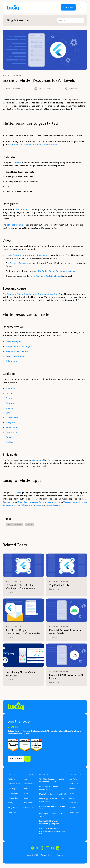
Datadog (72, 793)
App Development (12, 75)
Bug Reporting (9, 502)
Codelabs (16, 163)
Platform (11, 779)
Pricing (11, 803)
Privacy (51, 855)
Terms (44, 855)
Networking (11, 427)
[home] (13, 8)
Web (26, 145)
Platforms (12, 812)
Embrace (72, 789)
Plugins (9, 437)
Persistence (12, 432)
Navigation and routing (17, 351)
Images (9, 408)
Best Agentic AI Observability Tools (51, 815)
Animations (11, 361)
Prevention (14, 798)
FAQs (26, 793)
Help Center (28, 803)
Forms (9, 398)
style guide (37, 460)
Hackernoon (22, 209)
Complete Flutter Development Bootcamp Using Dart (33, 294)
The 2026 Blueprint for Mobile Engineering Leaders (52, 780)
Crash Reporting (25, 502)
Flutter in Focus (17, 263)
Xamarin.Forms (50, 145)
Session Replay (71, 502)
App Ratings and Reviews (29, 505)
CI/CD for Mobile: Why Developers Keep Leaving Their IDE (52, 831)
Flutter (29, 524)
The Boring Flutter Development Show (56, 271)
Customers (28, 808)
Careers (72, 808)
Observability (15, 784)
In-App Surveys (53, 505)
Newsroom (28, 784)
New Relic (73, 779)
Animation (11, 388)
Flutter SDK (15, 493)
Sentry (71, 798)
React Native (35, 145)
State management (15, 356)
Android (14, 145)
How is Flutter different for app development (28, 255)
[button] (81, 7)
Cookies (60, 855)
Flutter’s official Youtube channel (46, 276)
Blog (25, 779)
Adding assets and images (19, 346)
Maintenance (12, 418)
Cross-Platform (14, 524)
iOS (21, 145)
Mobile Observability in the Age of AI (52, 807)
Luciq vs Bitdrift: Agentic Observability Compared (49, 822)
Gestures (10, 403)
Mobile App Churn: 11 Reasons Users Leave (51, 800)
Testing (9, 442)
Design (9, 393)
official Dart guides (16, 225)
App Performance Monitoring (48, 502)
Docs (26, 798)
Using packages (13, 342)
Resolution (14, 793)
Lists (8, 413)
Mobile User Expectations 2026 (52, 794)
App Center (73, 784)
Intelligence (14, 789)
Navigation (11, 423)
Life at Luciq (74, 812)
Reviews (27, 789)
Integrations (13, 808)
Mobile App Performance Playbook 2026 (50, 788)
